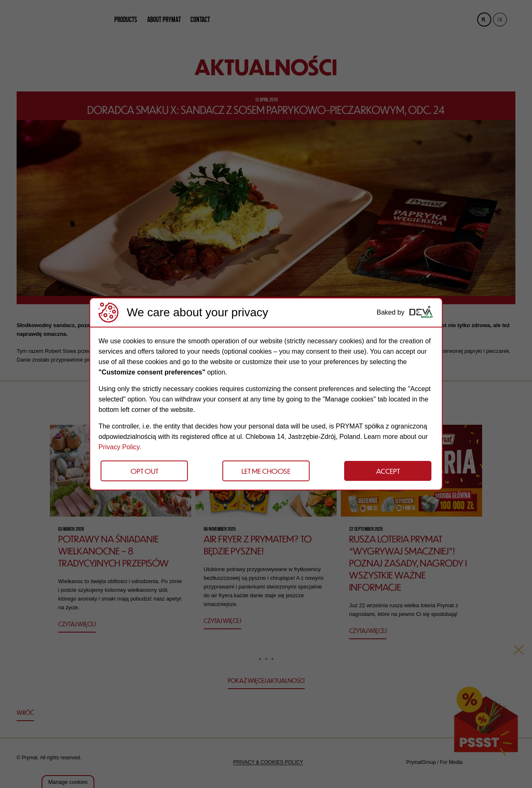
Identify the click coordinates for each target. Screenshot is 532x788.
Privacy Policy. (120, 447)
